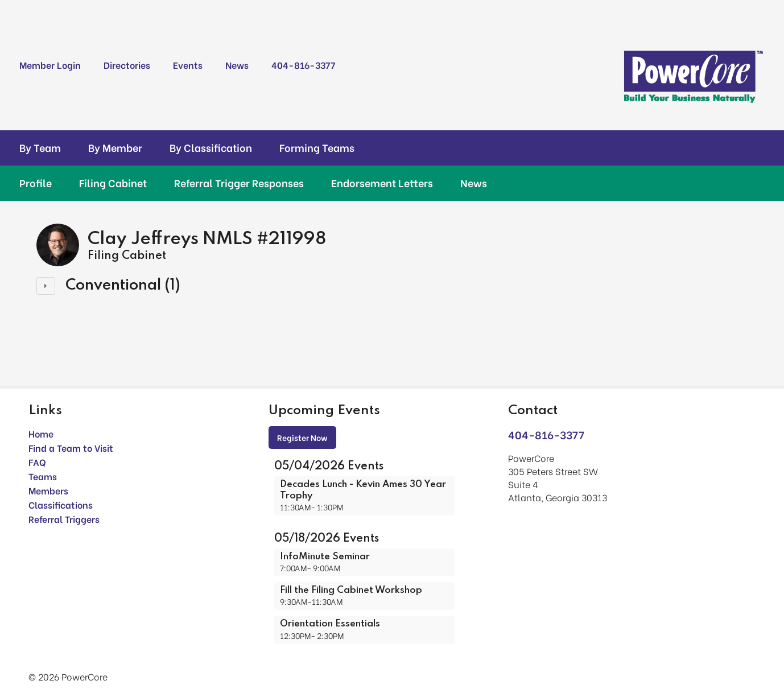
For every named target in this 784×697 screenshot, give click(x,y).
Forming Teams (317, 147)
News (237, 65)
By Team (40, 147)
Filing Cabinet (113, 183)
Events (188, 65)
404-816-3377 (303, 65)
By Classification (211, 147)
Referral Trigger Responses (239, 183)
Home (41, 433)
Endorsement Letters (382, 183)
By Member (115, 147)
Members (48, 490)
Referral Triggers (64, 519)
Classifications (61, 504)
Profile (36, 183)
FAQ (37, 462)
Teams (43, 476)
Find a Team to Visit (71, 448)
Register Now (302, 437)
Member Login (50, 65)
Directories (127, 65)
